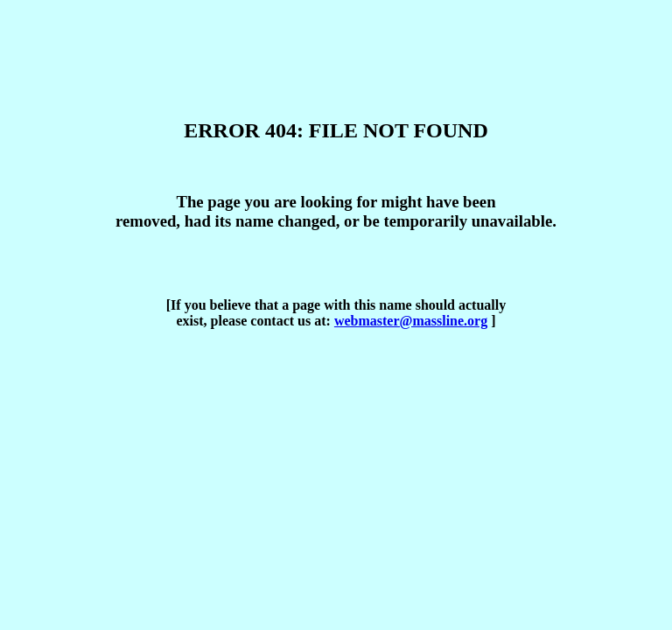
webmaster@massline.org (411, 321)
